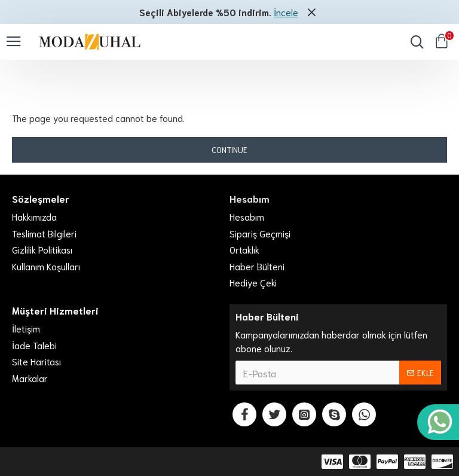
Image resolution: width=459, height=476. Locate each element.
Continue (229, 150)
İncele (286, 12)
